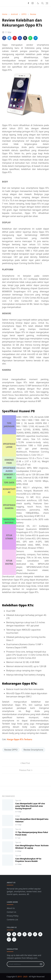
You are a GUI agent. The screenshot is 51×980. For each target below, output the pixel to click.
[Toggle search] (42, 3)
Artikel (18, 816)
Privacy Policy (13, 916)
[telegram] (9, 934)
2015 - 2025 (22, 977)
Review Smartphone (33, 750)
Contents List (12, 920)
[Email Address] (23, 964)
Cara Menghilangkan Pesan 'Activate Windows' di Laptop (32, 847)
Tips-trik (18, 800)
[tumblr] (14, 934)
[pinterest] (25, 934)
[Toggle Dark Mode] (38, 3)
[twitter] (40, 934)
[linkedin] (19, 934)
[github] (14, 939)
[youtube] (30, 934)
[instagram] (33, 3)
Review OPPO (11, 750)
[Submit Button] (41, 964)
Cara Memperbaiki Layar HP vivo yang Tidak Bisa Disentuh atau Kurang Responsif (30, 806)
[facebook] (28, 3)
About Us (11, 908)
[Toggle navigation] (47, 3)
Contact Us (11, 912)
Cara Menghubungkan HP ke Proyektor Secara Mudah (28, 860)
